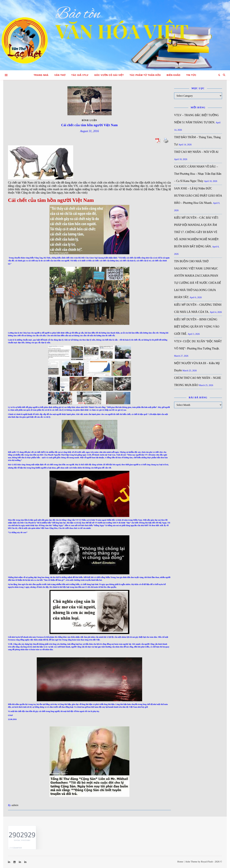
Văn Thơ (60, 75)
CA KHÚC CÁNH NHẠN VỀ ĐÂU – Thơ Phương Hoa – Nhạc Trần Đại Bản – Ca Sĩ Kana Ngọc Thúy (198, 174)
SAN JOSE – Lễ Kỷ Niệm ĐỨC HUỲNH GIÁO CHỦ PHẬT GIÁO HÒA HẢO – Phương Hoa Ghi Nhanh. (198, 196)
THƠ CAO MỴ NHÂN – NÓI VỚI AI (196, 152)
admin (15, 805)
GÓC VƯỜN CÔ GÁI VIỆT (109, 75)
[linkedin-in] (9, 862)
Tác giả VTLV (80, 75)
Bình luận (89, 120)
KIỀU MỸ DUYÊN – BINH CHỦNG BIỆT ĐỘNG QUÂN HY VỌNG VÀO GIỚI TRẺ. (197, 327)
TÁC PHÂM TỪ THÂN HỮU (145, 75)
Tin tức (191, 75)
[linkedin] (15, 862)
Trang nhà (41, 75)
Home (180, 862)
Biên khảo (173, 75)
